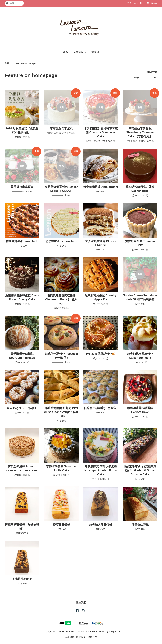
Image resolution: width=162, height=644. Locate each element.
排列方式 (152, 72)
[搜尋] (14, 3)
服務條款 (70, 637)
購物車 (154, 3)
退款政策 (92, 637)
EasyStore (115, 631)
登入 (129, 3)
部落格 (95, 52)
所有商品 (80, 52)
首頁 (65, 52)
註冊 (140, 3)
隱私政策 (81, 637)
